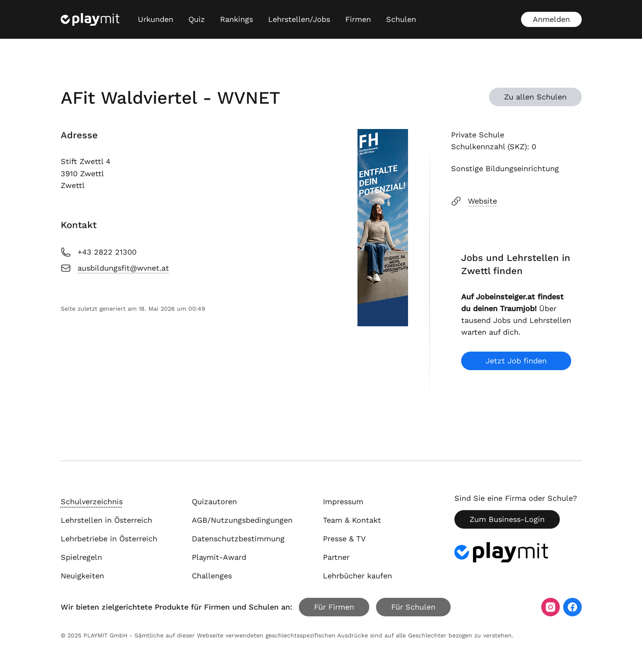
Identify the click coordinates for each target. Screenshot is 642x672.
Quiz (197, 19)
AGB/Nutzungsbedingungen (242, 520)
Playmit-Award (219, 557)
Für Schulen (413, 607)
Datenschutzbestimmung (238, 539)
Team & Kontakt (352, 520)
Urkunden (156, 19)
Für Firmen (334, 607)
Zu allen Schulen (535, 97)
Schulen (401, 19)
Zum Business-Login (507, 519)
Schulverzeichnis (92, 501)
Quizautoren (214, 501)
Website (474, 201)
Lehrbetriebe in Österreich (109, 539)
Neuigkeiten (82, 576)
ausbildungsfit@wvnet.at (115, 268)
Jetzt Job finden (516, 361)
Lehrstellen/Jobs (299, 19)
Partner (336, 557)
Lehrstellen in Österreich (106, 520)
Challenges (212, 576)
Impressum (343, 501)
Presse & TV (344, 539)
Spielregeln (81, 557)
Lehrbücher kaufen (357, 576)
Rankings (236, 19)
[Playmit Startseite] (90, 19)
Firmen (358, 19)
